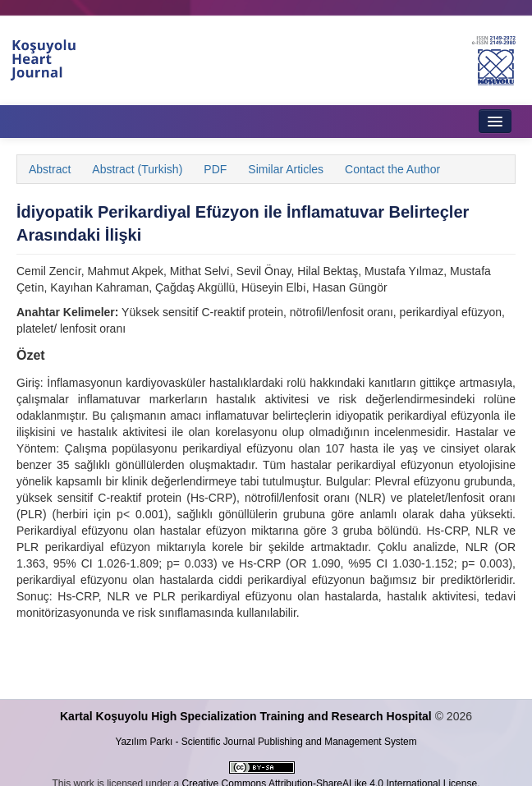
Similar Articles (286, 169)
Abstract (50, 169)
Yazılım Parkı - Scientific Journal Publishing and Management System (266, 742)
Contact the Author (392, 169)
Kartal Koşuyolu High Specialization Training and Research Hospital (246, 716)
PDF (215, 169)
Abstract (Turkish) (137, 169)
